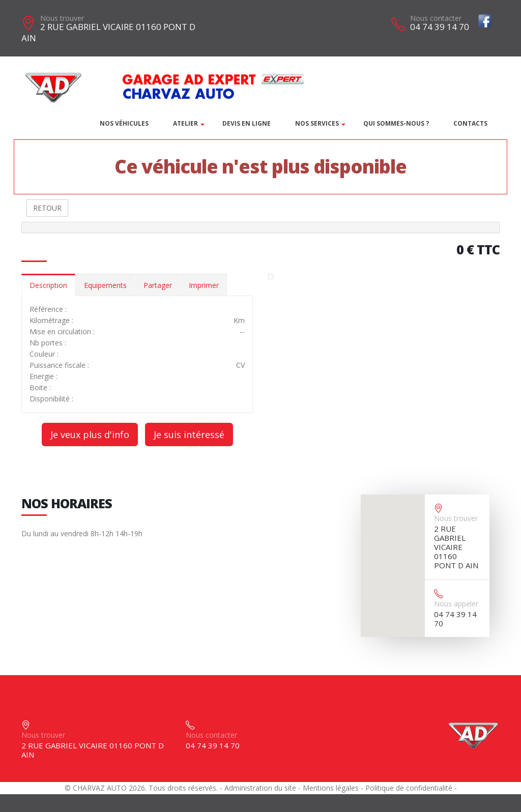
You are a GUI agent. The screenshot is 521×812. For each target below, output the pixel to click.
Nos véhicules (124, 123)
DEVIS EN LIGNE (247, 123)
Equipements (105, 285)
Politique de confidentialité (409, 788)
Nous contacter (436, 18)
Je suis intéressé (189, 434)
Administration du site (260, 788)
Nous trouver (62, 18)
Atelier (185, 123)
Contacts (470, 123)
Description (48, 285)
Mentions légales (331, 788)
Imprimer (204, 285)
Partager (158, 285)
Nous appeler (456, 604)
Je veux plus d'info (90, 434)
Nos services (317, 123)
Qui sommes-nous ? (396, 123)
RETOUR (47, 208)
